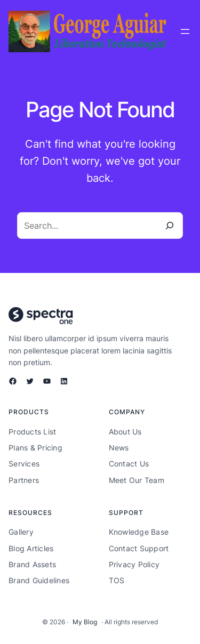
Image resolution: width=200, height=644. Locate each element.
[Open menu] (185, 31)
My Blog (85, 622)
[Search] (170, 226)
